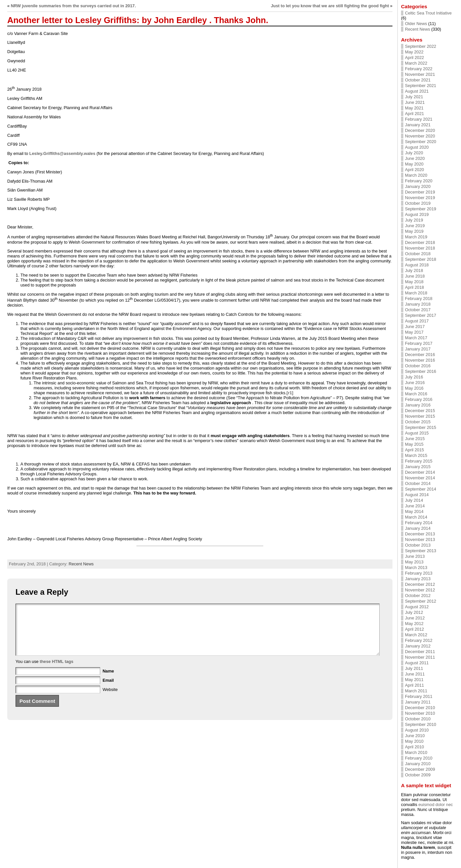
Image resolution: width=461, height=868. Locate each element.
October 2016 (418, 366)
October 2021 (418, 80)
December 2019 (420, 192)
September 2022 (421, 46)
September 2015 (421, 427)
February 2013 (419, 573)
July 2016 (414, 377)
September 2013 (421, 551)
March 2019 (416, 237)
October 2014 (418, 483)
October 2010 (418, 719)
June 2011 (415, 674)
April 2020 (415, 170)
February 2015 (419, 461)
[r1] (290, 393)
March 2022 (416, 63)
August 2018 (417, 265)
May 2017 (414, 332)
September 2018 (421, 259)
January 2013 (418, 579)
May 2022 (414, 52)
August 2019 (417, 214)
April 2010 (415, 747)
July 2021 (414, 97)
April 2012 (415, 629)
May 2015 (414, 444)
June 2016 (415, 383)
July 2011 (414, 668)
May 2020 (414, 164)
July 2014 (414, 500)
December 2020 (420, 130)
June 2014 (415, 506)
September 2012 (421, 601)
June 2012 (415, 618)
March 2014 (416, 517)
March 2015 (416, 455)
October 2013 (418, 545)
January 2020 (418, 186)
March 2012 (416, 635)
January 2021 (418, 125)
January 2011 (418, 702)
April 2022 (415, 58)
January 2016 (418, 405)
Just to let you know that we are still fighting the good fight (330, 6)
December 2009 (420, 769)
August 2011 (417, 663)
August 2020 (417, 147)
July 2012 (414, 612)
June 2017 (415, 327)
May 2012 (414, 624)
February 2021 (419, 119)
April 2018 (415, 287)
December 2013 (420, 534)
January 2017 (418, 349)
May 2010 (414, 741)
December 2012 (420, 584)
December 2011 (420, 652)
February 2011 (419, 696)
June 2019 (415, 226)
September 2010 (421, 724)
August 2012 (417, 607)
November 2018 (420, 248)
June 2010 (415, 736)
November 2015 (420, 416)
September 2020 (421, 142)
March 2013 (416, 568)
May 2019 (414, 231)
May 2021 (414, 108)
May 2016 (414, 388)
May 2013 (414, 562)
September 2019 (421, 209)
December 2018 (420, 242)
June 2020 (415, 158)
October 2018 (418, 254)
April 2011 (415, 685)
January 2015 (418, 467)
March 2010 (416, 752)
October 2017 (418, 310)
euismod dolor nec (436, 805)
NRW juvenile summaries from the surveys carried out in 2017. (73, 6)
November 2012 (420, 590)
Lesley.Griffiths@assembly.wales (62, 153)
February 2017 (419, 343)
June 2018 (415, 276)
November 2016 (420, 360)
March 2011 (416, 691)
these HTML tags (57, 671)
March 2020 (416, 175)
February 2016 (419, 399)
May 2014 (414, 511)
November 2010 (420, 713)
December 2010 (420, 708)
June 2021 (415, 102)
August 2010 (417, 730)
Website (110, 699)
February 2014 (419, 523)
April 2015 (415, 450)
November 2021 (420, 74)
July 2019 (414, 220)
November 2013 (420, 539)
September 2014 (421, 489)
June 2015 (415, 439)
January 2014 (418, 528)
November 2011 (420, 657)
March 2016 (416, 394)
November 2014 (420, 478)
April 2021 (415, 114)
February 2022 (419, 69)
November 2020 (420, 136)
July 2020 (414, 153)
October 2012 (418, 596)
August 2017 (417, 321)
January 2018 (418, 304)
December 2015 (420, 411)
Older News (416, 24)
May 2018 (414, 282)
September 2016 (421, 371)
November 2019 (420, 198)
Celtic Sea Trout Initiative (428, 13)
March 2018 (416, 293)
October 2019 (418, 203)
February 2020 (419, 181)
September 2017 (421, 315)
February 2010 (419, 758)
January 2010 (418, 764)
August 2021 (417, 91)
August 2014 (417, 495)
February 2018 (419, 299)
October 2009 (418, 775)
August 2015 (417, 433)
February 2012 (419, 640)
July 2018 (414, 270)
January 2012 (418, 646)
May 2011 (414, 680)
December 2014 (420, 472)
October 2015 (418, 422)
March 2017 (416, 338)
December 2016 (420, 355)
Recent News (81, 564)
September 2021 (421, 86)
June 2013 (415, 556)
